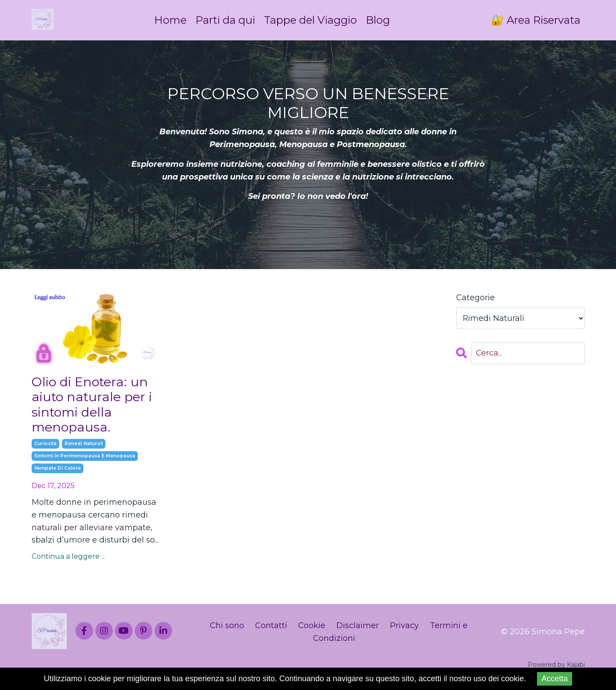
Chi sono (227, 628)
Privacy (404, 628)
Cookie (312, 628)
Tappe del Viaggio (311, 20)
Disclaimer (358, 628)
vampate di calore (58, 471)
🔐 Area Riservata (535, 20)
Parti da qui (224, 20)
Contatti (271, 628)
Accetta (555, 679)
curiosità (45, 447)
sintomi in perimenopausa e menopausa (85, 459)
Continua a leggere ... (68, 559)
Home (169, 20)
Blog (379, 20)
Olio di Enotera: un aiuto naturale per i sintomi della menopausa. (94, 406)
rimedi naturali (84, 447)
